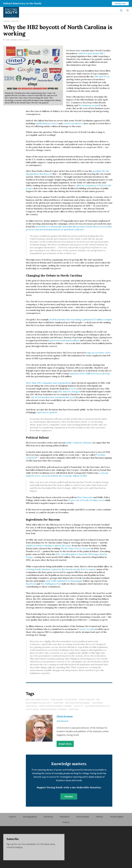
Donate (69, 796)
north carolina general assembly (56, 706)
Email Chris (65, 744)
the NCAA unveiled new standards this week (53, 397)
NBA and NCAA (102, 76)
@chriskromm (63, 721)
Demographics (30, 817)
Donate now (120, 3)
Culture (12, 817)
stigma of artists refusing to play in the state (48, 546)
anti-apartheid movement (78, 703)
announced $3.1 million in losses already (90, 373)
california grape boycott (97, 706)
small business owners (47, 123)
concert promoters (73, 123)
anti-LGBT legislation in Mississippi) (64, 581)
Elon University (85, 497)
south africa (32, 709)
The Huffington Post (51, 584)
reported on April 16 (46, 412)
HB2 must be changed (69, 391)
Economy (48, 817)
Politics (15, 21)
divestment (98, 703)
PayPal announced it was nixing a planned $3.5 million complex (81, 319)
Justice (6, 21)
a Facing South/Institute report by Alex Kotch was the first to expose (61, 569)
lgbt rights (32, 706)
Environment (83, 817)
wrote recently (87, 629)
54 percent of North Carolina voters (86, 500)
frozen (72, 389)
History (99, 817)
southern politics (40, 700)
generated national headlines (65, 340)
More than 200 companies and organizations (49, 383)
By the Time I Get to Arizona (76, 548)
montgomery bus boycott (39, 703)
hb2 (98, 700)
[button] (128, 10)
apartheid (58, 703)
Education (65, 817)
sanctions (74, 709)
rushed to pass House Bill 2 (91, 53)
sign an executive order (99, 353)
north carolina (87, 700)
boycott (79, 706)
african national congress (54, 709)
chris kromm (57, 700)
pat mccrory (71, 700)
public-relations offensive (79, 443)
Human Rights (117, 817)
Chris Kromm (11, 40)
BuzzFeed (31, 584)
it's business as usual (89, 105)
